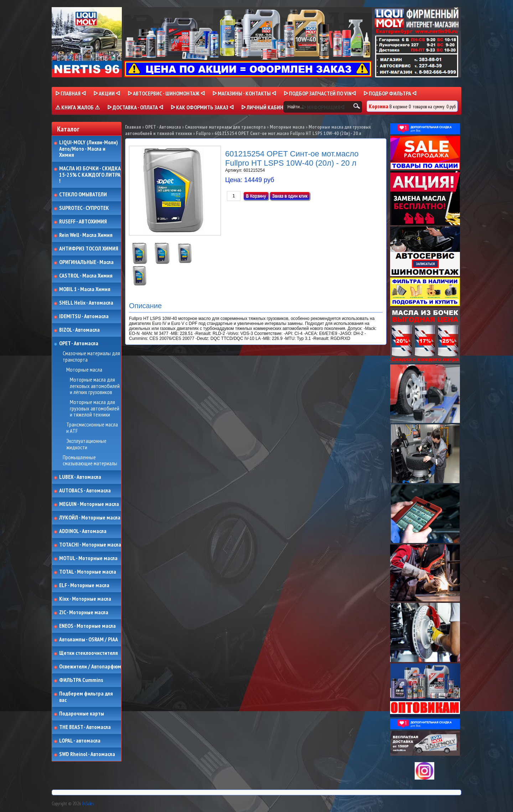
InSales (88, 804)
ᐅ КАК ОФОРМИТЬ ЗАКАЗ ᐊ (202, 107)
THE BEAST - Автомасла (85, 727)
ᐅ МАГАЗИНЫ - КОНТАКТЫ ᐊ (244, 93)
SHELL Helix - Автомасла (86, 303)
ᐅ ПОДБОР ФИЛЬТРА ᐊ (390, 93)
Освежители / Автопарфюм (90, 667)
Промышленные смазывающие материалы (90, 461)
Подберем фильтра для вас (86, 697)
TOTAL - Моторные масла (88, 572)
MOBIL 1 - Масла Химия (85, 289)
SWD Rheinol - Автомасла (87, 754)
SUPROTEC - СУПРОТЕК (84, 208)
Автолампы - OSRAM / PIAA (89, 640)
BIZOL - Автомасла (79, 330)
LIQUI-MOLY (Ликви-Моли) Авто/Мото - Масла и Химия (89, 149)
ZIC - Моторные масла (84, 612)
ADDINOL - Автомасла (83, 531)
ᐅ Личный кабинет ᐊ (268, 107)
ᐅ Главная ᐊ (71, 93)
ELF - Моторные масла (84, 585)
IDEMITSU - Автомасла (84, 316)
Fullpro (203, 133)
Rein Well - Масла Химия (86, 235)
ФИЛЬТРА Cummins (81, 680)
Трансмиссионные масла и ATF (92, 428)
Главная (133, 127)
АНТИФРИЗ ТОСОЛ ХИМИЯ (89, 249)
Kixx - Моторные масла (85, 599)
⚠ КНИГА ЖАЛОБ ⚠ (77, 107)
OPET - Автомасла (79, 343)
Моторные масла (84, 370)
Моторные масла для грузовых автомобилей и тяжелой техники (95, 408)
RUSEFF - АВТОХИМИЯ (83, 222)
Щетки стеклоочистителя (89, 653)
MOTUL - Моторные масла (88, 558)
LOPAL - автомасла (80, 741)
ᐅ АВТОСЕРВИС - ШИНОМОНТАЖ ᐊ (166, 93)
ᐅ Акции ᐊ (107, 93)
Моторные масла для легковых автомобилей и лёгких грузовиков (95, 386)
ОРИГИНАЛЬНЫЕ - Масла (86, 262)
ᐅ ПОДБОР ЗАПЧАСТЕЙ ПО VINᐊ (320, 93)
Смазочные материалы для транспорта (91, 356)
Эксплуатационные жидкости (86, 444)
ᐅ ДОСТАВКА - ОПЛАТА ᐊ (135, 107)
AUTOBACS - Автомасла (85, 491)
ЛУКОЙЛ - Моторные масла (90, 518)
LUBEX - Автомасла (80, 477)
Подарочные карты (82, 714)
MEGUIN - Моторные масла (89, 504)
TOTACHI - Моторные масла (90, 545)
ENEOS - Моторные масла (87, 626)
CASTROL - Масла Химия (86, 276)
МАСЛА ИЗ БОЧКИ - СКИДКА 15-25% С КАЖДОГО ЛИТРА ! (90, 175)
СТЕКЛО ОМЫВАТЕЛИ (83, 195)
